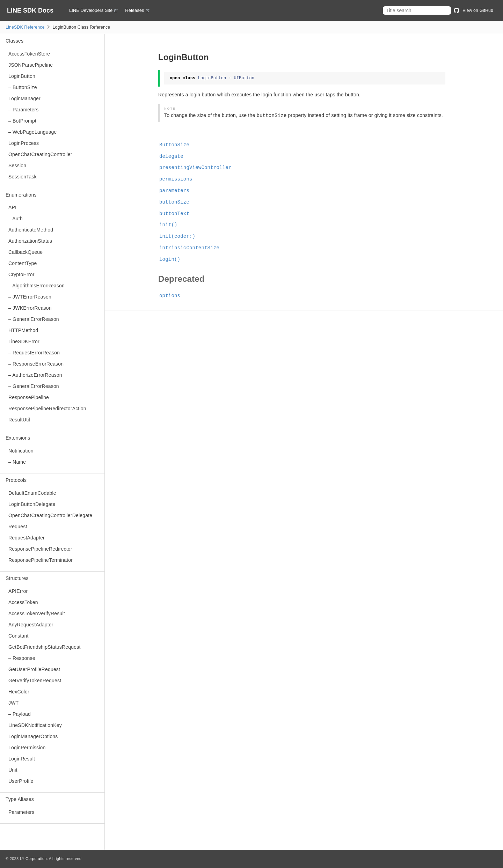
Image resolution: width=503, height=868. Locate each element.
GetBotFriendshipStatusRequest (45, 647)
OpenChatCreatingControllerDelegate (50, 515)
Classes (14, 41)
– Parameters (23, 110)
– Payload (20, 714)
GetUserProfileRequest (34, 669)
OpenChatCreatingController (40, 154)
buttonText (174, 214)
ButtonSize (174, 145)
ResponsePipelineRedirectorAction (47, 409)
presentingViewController (195, 168)
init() (168, 225)
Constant (19, 636)
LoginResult (22, 759)
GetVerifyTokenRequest (35, 681)
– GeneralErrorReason (34, 319)
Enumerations (21, 195)
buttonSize (174, 202)
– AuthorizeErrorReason (35, 375)
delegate (171, 156)
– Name (17, 462)
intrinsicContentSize (189, 248)
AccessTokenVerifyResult (37, 613)
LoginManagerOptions (33, 736)
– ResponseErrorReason (36, 364)
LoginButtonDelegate (32, 504)
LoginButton (22, 76)
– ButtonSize (23, 87)
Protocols (16, 480)
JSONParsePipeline (31, 65)
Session (17, 165)
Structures (17, 578)
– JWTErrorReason (30, 297)
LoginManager (24, 98)
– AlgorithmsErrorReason (37, 286)
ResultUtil (19, 420)
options (170, 296)
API (12, 207)
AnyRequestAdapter (31, 625)
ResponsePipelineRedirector (40, 549)
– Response (22, 658)
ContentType (23, 263)
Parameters (21, 812)
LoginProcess (24, 143)
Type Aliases (20, 799)
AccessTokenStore (29, 54)
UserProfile (21, 781)
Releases (134, 10)
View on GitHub (473, 10)
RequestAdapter (27, 538)
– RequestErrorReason (34, 353)
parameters (174, 191)
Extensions (18, 438)
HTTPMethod (23, 330)
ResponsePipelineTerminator (41, 560)
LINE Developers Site (91, 10)
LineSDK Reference (25, 27)
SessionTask (23, 177)
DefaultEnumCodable (32, 493)
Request (18, 527)
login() (170, 259)
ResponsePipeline (29, 397)
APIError (18, 591)
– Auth (16, 219)
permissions (176, 179)
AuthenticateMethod (31, 230)
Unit (13, 770)
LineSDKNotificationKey (35, 725)
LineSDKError (24, 341)
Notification (21, 451)
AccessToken (23, 602)
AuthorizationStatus (30, 241)
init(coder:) (177, 236)
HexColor (19, 692)
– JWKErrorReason (30, 308)
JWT (13, 703)
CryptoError (21, 274)
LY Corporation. (34, 859)
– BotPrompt (22, 121)
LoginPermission (27, 748)
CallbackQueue (25, 252)
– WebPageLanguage (33, 132)
